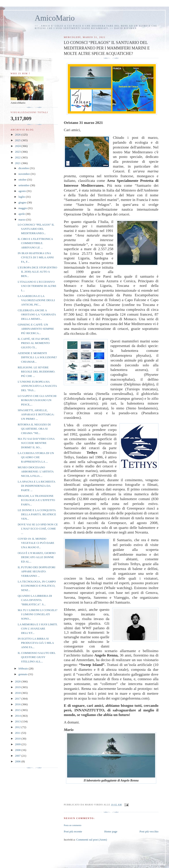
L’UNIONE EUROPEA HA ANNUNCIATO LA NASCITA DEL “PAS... (37, 386)
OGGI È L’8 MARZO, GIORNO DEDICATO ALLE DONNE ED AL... (37, 557)
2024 (18, 146)
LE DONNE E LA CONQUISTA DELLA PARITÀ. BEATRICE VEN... (37, 514)
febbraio (24, 668)
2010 (18, 739)
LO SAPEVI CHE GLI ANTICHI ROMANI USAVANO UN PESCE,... (37, 400)
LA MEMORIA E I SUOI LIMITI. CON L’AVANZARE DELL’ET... (38, 629)
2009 (18, 744)
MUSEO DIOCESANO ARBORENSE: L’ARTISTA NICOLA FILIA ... (36, 472)
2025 (18, 140)
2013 (18, 721)
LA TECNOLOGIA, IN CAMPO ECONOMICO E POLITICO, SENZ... (37, 586)
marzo (22, 220)
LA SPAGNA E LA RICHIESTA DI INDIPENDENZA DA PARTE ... (36, 486)
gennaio (23, 674)
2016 (18, 704)
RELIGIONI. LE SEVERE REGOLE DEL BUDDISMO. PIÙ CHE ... (36, 372)
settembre (24, 185)
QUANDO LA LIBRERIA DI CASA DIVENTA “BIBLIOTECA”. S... (35, 600)
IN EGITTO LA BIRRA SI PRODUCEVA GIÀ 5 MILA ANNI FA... (36, 643)
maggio (23, 208)
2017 (18, 699)
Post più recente (73, 831)
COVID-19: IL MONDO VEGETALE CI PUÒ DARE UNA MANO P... (36, 543)
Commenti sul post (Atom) (92, 840)
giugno (23, 202)
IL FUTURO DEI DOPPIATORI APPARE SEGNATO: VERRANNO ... (36, 571)
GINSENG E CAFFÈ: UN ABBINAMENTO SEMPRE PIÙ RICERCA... (36, 329)
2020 (18, 681)
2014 (18, 716)
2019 (18, 687)
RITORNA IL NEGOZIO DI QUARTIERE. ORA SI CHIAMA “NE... (34, 429)
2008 (18, 750)
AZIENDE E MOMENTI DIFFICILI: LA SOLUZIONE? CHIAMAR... (37, 357)
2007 (18, 756)
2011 (18, 733)
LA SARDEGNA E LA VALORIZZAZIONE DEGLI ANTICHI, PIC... (36, 300)
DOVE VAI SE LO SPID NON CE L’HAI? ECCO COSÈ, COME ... (38, 529)
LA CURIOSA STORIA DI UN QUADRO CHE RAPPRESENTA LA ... (36, 457)
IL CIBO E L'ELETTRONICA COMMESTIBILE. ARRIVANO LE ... (35, 243)
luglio (22, 197)
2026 (18, 135)
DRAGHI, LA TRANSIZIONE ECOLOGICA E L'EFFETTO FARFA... (36, 500)
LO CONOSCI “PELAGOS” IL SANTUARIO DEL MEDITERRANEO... (36, 229)
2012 (18, 727)
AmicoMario (55, 18)
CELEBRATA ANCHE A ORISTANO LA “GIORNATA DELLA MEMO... (37, 315)
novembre (25, 174)
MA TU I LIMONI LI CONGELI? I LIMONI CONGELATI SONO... (37, 614)
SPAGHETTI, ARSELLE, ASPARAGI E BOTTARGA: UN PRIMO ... (36, 414)
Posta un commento (73, 825)
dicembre (24, 168)
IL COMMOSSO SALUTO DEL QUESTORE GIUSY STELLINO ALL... (37, 657)
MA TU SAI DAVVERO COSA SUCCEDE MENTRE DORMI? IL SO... (36, 443)
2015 (18, 710)
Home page (111, 831)
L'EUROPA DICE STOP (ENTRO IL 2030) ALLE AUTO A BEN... (37, 272)
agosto (23, 191)
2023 (18, 152)
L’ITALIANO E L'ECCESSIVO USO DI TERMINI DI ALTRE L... (37, 286)
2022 (18, 157)
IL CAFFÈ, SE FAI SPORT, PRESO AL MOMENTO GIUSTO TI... (34, 343)
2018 (18, 693)
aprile (22, 214)
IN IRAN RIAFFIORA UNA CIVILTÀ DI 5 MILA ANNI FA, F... (36, 257)
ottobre (23, 180)
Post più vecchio (149, 831)
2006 (18, 761)
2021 (18, 163)
